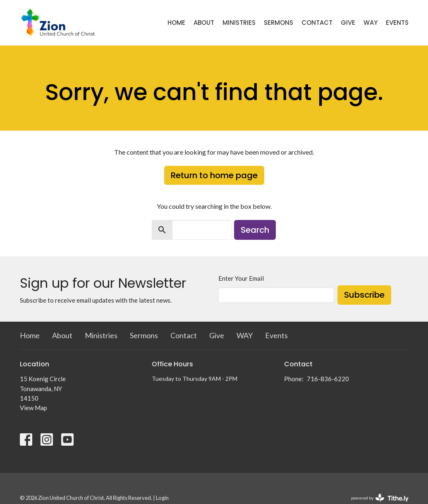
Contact (317, 23)
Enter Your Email (241, 278)
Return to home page (214, 175)
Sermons (279, 23)
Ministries (239, 23)
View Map (33, 408)
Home (176, 23)
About (204, 23)
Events (397, 23)
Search (255, 230)
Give (348, 23)
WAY (371, 23)
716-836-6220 (328, 379)
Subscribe (364, 295)
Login (162, 498)
